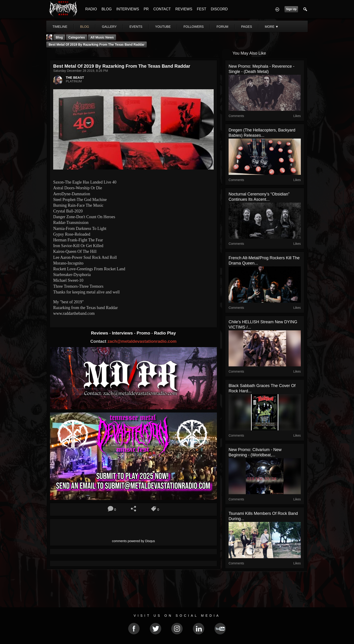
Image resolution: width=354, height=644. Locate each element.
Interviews (123, 333)
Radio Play (165, 333)
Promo (144, 333)
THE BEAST (75, 78)
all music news (102, 37)
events (136, 27)
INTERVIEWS (128, 9)
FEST (202, 9)
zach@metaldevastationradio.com (142, 341)
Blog (59, 37)
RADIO (91, 9)
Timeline (60, 27)
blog (85, 27)
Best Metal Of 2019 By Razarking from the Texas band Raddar (97, 45)
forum (222, 27)
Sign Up (291, 9)
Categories (77, 37)
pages (247, 27)
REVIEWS (184, 9)
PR (146, 9)
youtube (163, 27)
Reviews (100, 333)
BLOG (107, 9)
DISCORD (219, 9)
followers (194, 27)
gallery (109, 27)
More (272, 27)
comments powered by (133, 541)
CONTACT (162, 9)
